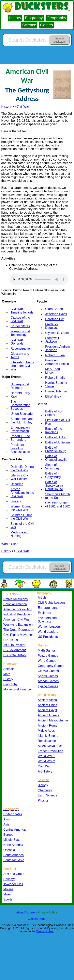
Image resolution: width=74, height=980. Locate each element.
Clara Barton (54, 309)
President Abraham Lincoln (57, 362)
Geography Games (51, 666)
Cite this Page (37, 919)
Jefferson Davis (56, 314)
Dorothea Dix (54, 319)
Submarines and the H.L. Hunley (22, 421)
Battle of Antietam (58, 442)
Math (7, 674)
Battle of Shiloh (56, 437)
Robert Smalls (55, 378)
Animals (9, 669)
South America (14, 855)
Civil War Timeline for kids (22, 311)
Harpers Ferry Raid (20, 395)
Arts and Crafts (14, 874)
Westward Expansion (18, 625)
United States (13, 814)
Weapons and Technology (20, 333)
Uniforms (17, 484)
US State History (15, 655)
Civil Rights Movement (19, 635)
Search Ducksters (59, 40)
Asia (6, 824)
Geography (56, 18)
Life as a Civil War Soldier (20, 477)
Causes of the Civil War (20, 319)
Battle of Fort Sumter (54, 413)
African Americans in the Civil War (22, 493)
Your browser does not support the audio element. (39, 279)
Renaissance (47, 741)
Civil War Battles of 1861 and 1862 (58, 505)
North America (13, 845)
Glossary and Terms (20, 355)
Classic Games (48, 671)
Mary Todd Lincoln (52, 371)
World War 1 (46, 756)
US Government (15, 650)
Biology (43, 785)
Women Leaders (49, 627)
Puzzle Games (48, 656)
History (15, 18)
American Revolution (18, 609)
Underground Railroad (20, 386)
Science (29, 25)
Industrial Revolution (17, 614)
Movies (8, 889)
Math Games (47, 650)
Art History (45, 771)
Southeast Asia (14, 860)
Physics (43, 800)
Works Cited (10, 544)
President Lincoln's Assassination (20, 448)
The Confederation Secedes (20, 405)
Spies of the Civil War (22, 525)
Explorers (44, 613)
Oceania (9, 850)
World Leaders (48, 632)
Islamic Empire (48, 736)
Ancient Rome (48, 725)
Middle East (12, 840)
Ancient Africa (47, 700)
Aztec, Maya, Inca (50, 746)
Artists (42, 597)
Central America (15, 830)
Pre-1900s (11, 640)
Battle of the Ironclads (54, 430)
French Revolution (51, 751)
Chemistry (45, 790)
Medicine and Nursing (20, 534)
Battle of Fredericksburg (56, 449)
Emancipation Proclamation (20, 429)
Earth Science (48, 795)
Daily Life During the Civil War (22, 469)
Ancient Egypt (48, 710)
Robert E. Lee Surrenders (20, 438)
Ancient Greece (49, 715)
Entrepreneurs (48, 608)
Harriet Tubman (56, 391)
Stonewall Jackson (52, 340)
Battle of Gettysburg (53, 475)
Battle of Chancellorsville (56, 458)
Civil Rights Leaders (52, 603)
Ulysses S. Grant (57, 333)
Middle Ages (46, 731)
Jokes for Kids (13, 884)
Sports (8, 899)
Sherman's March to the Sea (58, 496)
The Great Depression (19, 630)
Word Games (47, 661)
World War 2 (46, 761)
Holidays (9, 879)
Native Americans (15, 599)
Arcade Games (48, 681)
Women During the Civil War (21, 508)
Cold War (44, 766)
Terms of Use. (45, 931)
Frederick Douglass (52, 326)
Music (7, 894)
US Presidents (48, 637)
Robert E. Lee (55, 355)
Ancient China (48, 705)
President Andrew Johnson (58, 348)
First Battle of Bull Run (58, 422)
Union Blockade (22, 414)
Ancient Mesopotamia (53, 720)
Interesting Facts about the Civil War (22, 366)
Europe (8, 835)
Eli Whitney (53, 396)
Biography (34, 18)
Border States (20, 326)
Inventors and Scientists (47, 620)
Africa (7, 819)
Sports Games (48, 676)
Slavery (16, 501)
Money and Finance (17, 689)
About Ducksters (27, 912)
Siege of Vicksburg (52, 467)
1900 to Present (14, 645)
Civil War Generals (17, 342)
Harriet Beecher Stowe (56, 384)
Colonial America (15, 604)
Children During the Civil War (21, 517)
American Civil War (17, 619)
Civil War (23, 107)
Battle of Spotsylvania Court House (54, 486)
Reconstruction (21, 349)
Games (46, 25)
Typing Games (48, 686)
